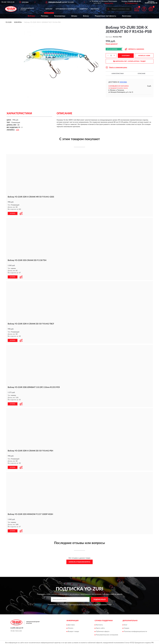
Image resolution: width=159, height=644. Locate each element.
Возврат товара (73, 631)
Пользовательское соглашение (107, 634)
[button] (131, 3)
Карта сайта (100, 627)
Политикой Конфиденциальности (80, 604)
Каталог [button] (49, 9)
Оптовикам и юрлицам (66, 9)
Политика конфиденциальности (135, 631)
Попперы (45, 16)
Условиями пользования (99, 604)
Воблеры (31, 16)
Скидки (127, 627)
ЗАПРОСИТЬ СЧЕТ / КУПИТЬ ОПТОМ (130, 61)
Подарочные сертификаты (105, 16)
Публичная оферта (103, 631)
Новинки (84, 9)
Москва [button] (123, 82)
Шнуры (74, 16)
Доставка (71, 624)
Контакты (95, 9)
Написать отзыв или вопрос (79, 561)
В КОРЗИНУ (126, 56)
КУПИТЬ (13, 213)
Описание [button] (141, 74)
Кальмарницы (60, 16)
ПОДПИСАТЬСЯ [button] (100, 599)
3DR (18, 130)
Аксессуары (127, 16)
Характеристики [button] (118, 74)
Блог (126, 624)
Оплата (71, 627)
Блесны (86, 16)
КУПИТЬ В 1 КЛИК (144, 56)
